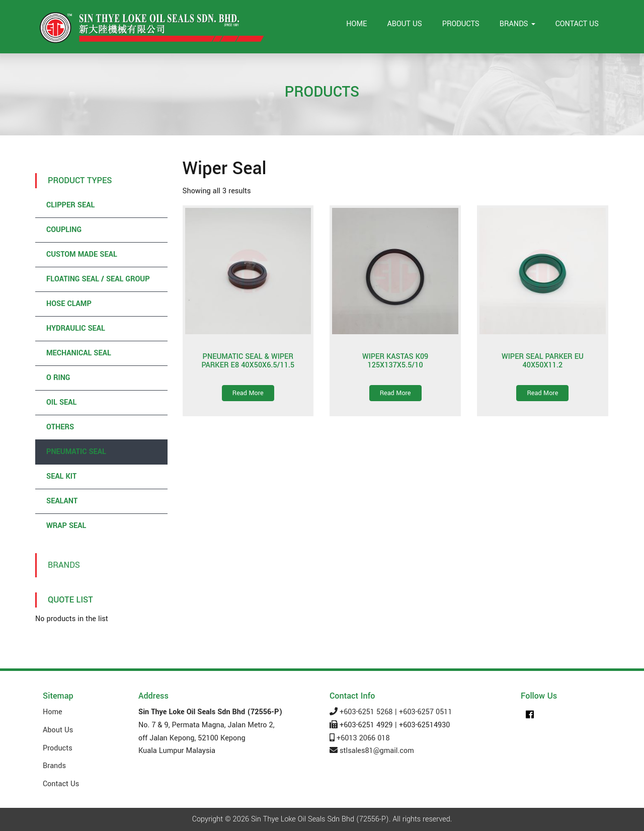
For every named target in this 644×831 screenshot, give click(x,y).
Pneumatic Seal (76, 452)
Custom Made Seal (82, 254)
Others (60, 427)
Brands (517, 24)
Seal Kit (61, 476)
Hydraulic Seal (76, 328)
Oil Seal (61, 402)
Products (461, 24)
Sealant (62, 501)
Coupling (64, 230)
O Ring (58, 378)
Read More (248, 393)
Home (356, 24)
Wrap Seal (66, 526)
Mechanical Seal (79, 353)
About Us (404, 24)
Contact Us (577, 24)
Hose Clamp (69, 304)
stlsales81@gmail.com (377, 751)
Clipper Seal (70, 205)
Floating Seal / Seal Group (98, 279)
